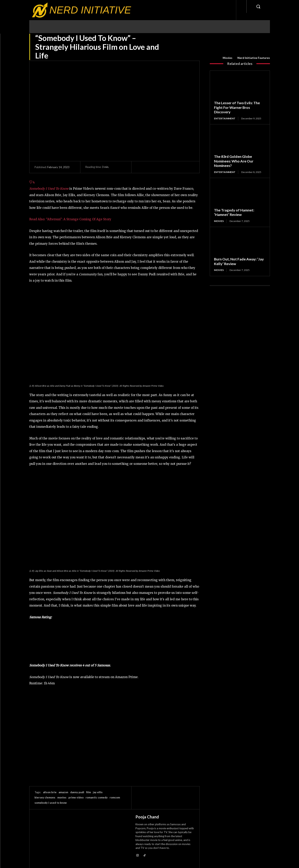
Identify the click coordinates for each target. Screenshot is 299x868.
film (89, 792)
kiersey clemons (45, 797)
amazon (63, 792)
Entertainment (225, 118)
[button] (258, 6)
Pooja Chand (147, 817)
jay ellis (98, 792)
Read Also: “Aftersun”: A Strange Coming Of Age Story (70, 219)
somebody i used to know (51, 803)
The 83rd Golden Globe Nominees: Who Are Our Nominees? (234, 161)
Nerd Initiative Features (254, 58)
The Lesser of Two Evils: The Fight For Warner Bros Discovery (237, 107)
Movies (228, 58)
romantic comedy (97, 797)
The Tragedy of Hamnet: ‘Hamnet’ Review (234, 212)
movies (62, 797)
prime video (76, 797)
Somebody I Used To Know (49, 189)
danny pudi (77, 792)
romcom (115, 797)
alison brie (50, 792)
